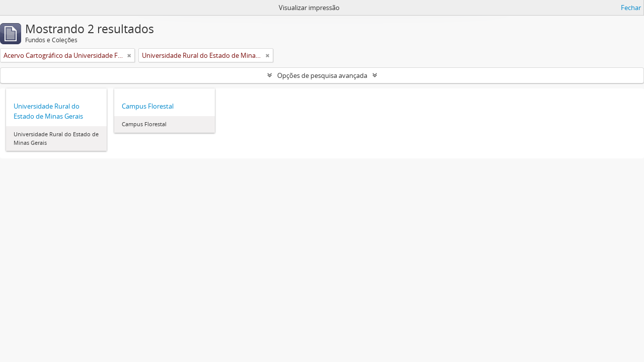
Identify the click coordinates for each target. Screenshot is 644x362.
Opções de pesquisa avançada (322, 75)
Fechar (631, 8)
